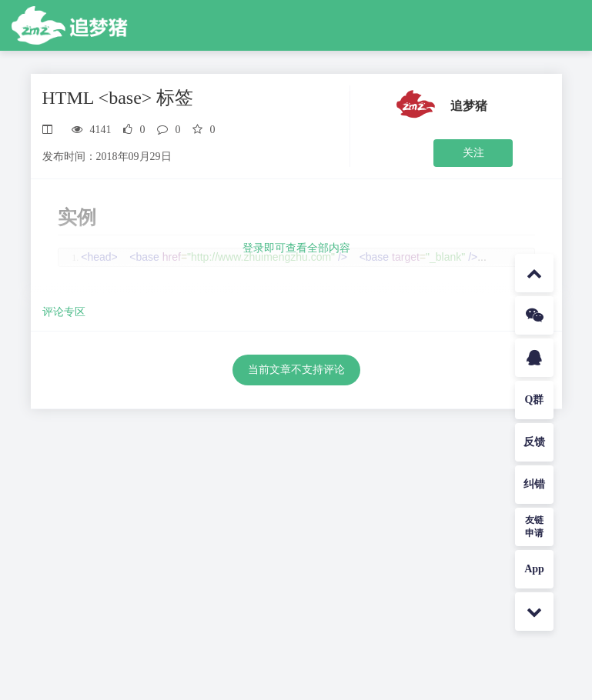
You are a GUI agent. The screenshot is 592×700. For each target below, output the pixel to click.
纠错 (534, 484)
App (534, 569)
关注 (473, 153)
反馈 (534, 442)
